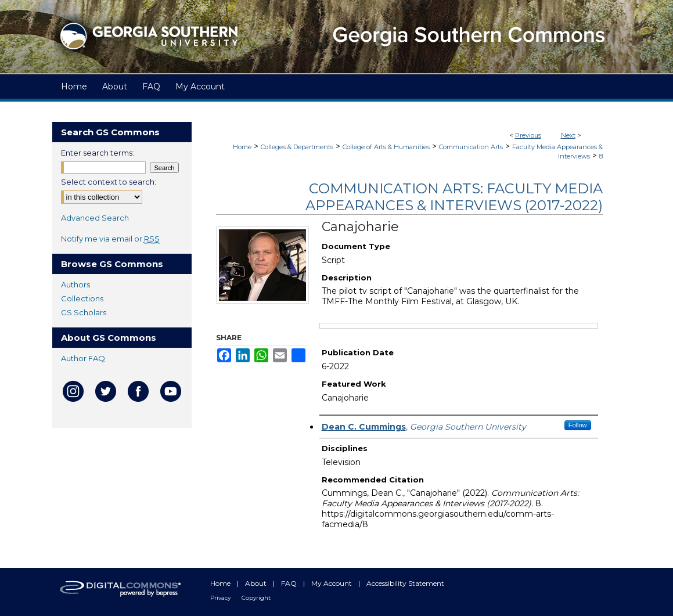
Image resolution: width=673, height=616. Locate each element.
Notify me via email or (110, 239)
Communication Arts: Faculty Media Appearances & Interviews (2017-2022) (454, 197)
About (257, 583)
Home (242, 147)
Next (568, 135)
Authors (75, 284)
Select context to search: (109, 182)
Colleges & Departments (297, 147)
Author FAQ (83, 358)
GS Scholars (84, 312)
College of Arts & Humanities (386, 147)
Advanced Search (95, 218)
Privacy (221, 598)
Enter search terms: (98, 153)
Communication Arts (471, 147)
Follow (578, 425)
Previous (528, 135)
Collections (82, 298)
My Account (332, 583)
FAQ (290, 583)
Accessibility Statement (405, 583)
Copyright (256, 598)
